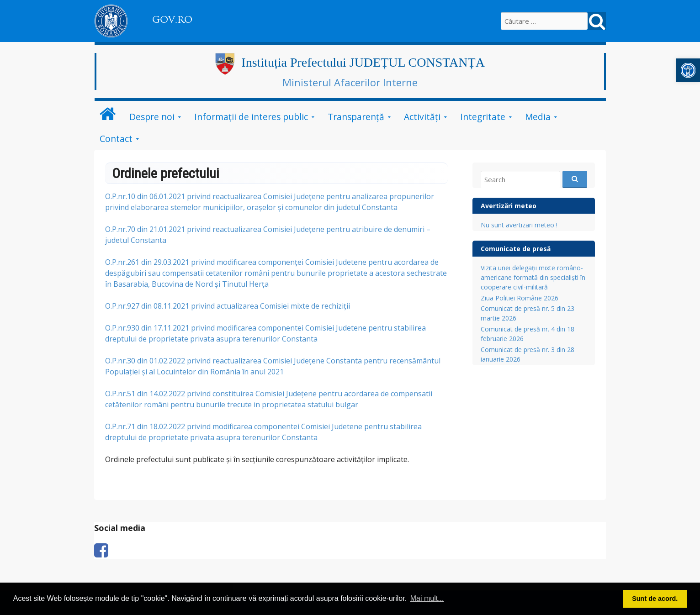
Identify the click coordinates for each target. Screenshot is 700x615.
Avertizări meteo (509, 206)
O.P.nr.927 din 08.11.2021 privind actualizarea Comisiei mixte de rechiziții (228, 306)
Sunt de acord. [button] (655, 599)
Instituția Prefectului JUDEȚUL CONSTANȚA (363, 62)
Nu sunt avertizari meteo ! (519, 225)
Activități (422, 117)
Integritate (483, 117)
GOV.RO (172, 20)
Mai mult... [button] (427, 598)
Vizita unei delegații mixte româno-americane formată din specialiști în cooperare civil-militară (533, 277)
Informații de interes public (251, 117)
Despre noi (152, 117)
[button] (688, 70)
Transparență (356, 117)
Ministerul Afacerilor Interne (350, 82)
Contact (116, 139)
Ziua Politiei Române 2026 (520, 298)
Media (538, 117)
